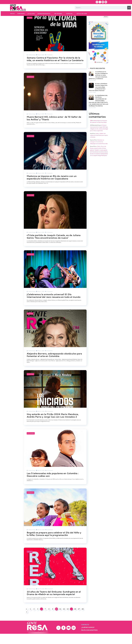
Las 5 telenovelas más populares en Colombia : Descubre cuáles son (53, 485)
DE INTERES (58, 14)
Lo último (30, 146)
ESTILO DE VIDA (82, 14)
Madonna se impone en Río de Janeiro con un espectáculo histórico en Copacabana (52, 187)
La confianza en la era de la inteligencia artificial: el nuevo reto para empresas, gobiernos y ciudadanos (98, 82)
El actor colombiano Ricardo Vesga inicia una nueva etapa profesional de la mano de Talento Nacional (98, 94)
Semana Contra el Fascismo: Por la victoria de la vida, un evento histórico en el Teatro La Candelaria (54, 68)
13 (68, 619)
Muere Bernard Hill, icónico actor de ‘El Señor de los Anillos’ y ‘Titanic (54, 128)
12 (64, 619)
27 (79, 619)
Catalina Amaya (31, 62)
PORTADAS (21, 14)
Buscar (90, 22)
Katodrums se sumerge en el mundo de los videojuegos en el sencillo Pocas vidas (99, 149)
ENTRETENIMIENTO (44, 14)
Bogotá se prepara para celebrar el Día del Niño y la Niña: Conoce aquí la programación (54, 544)
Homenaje (30, 87)
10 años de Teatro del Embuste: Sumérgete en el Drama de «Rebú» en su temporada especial (54, 603)
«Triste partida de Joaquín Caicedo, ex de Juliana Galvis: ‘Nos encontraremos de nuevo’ (54, 246)
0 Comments (49, 62)
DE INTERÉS (31, 443)
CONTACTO (85, 635)
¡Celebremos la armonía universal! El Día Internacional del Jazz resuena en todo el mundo (54, 306)
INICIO (12, 14)
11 (60, 619)
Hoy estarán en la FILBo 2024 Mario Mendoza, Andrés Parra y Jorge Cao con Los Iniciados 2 (53, 426)
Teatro (30, 25)
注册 (91, 128)
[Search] (129, 8)
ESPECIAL (69, 14)
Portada (30, 324)
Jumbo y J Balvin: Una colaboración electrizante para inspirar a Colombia (99, 142)
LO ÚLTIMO (31, 14)
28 (83, 619)
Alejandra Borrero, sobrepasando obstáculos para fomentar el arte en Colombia (55, 365)
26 (75, 619)
